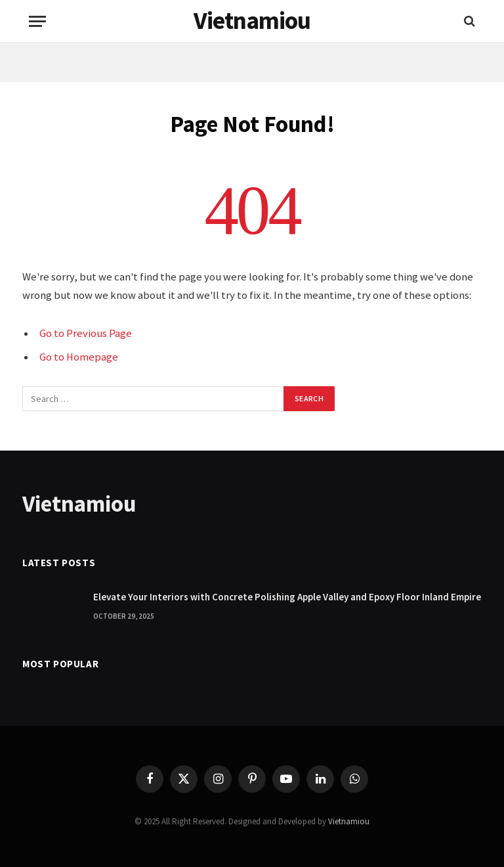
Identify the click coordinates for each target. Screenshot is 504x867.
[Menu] (37, 21)
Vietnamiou (349, 821)
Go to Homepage (79, 357)
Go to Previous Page (86, 333)
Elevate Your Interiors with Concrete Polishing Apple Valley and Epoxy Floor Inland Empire (287, 597)
